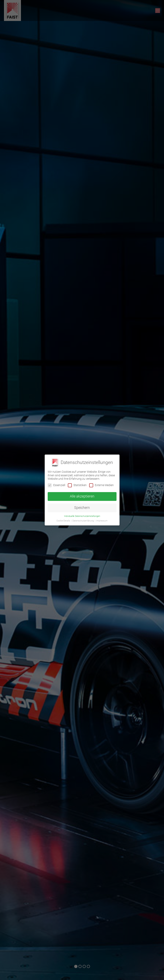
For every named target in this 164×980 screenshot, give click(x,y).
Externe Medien (101, 485)
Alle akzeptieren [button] (82, 496)
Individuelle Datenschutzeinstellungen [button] (82, 516)
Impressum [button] (102, 521)
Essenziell (56, 485)
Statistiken (77, 485)
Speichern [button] (82, 508)
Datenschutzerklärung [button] (83, 521)
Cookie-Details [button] (64, 521)
